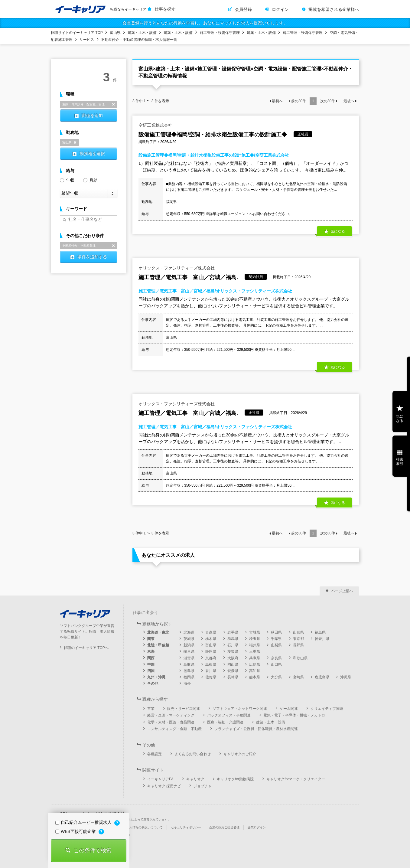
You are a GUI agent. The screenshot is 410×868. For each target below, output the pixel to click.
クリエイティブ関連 (327, 709)
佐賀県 (211, 677)
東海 (151, 651)
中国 (151, 664)
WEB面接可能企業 (76, 831)
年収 (67, 180)
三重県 (255, 651)
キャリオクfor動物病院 (235, 779)
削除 (113, 104)
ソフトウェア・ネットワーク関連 (240, 709)
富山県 (115, 33)
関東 (151, 639)
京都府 (211, 658)
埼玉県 (255, 639)
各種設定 (155, 754)
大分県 (276, 677)
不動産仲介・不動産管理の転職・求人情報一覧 (139, 40)
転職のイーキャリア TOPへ (86, 648)
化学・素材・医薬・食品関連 (171, 722)
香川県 (211, 671)
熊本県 (255, 677)
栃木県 (211, 639)
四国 (151, 671)
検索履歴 (400, 462)
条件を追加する (92, 257)
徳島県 (189, 671)
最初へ (277, 101)
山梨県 (276, 645)
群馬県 (233, 639)
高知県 (255, 671)
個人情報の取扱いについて (145, 827)
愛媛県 (233, 671)
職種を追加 (92, 116)
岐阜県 (189, 651)
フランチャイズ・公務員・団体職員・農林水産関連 (256, 729)
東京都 (298, 639)
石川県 (233, 645)
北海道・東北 (158, 632)
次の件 (328, 101)
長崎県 (233, 677)
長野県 (298, 645)
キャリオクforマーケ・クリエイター (296, 779)
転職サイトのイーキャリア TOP (77, 33)
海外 (187, 684)
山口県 (276, 664)
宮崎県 (298, 677)
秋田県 (276, 632)
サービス (87, 40)
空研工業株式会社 (155, 125)
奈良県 (276, 658)
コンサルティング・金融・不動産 (174, 729)
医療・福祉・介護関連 (225, 722)
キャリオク (195, 779)
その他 (153, 684)
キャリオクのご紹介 (240, 754)
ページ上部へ (342, 591)
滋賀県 (189, 658)
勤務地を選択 (92, 154)
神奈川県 (322, 639)
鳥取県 (189, 664)
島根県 (211, 664)
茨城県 (189, 639)
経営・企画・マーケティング (171, 715)
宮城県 (255, 632)
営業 (151, 709)
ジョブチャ (203, 786)
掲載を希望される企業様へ (334, 9)
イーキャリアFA (160, 779)
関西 (151, 658)
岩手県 (233, 632)
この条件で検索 (93, 850)
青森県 (211, 632)
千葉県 (276, 639)
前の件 (299, 101)
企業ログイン (257, 827)
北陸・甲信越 (158, 645)
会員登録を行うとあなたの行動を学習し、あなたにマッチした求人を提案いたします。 (205, 23)
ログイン (280, 9)
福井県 (255, 645)
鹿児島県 (322, 677)
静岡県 (211, 651)
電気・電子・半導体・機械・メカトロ (294, 715)
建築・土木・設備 (142, 33)
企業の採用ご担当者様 (224, 827)
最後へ (349, 101)
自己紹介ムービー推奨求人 (84, 822)
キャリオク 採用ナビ (164, 786)
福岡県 (189, 677)
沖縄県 (346, 677)
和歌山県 (300, 658)
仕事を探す (165, 9)
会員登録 (243, 9)
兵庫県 (255, 658)
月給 (90, 180)
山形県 (298, 632)
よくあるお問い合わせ (193, 754)
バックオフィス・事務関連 (229, 715)
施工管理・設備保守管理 (220, 33)
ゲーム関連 (289, 709)
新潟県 (189, 645)
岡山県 (233, 664)
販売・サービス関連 (184, 709)
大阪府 (233, 658)
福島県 (320, 632)
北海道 (189, 632)
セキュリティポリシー (186, 827)
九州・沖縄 (156, 677)
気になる (338, 231)
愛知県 (233, 651)
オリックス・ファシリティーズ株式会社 (177, 268)
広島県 (255, 664)
